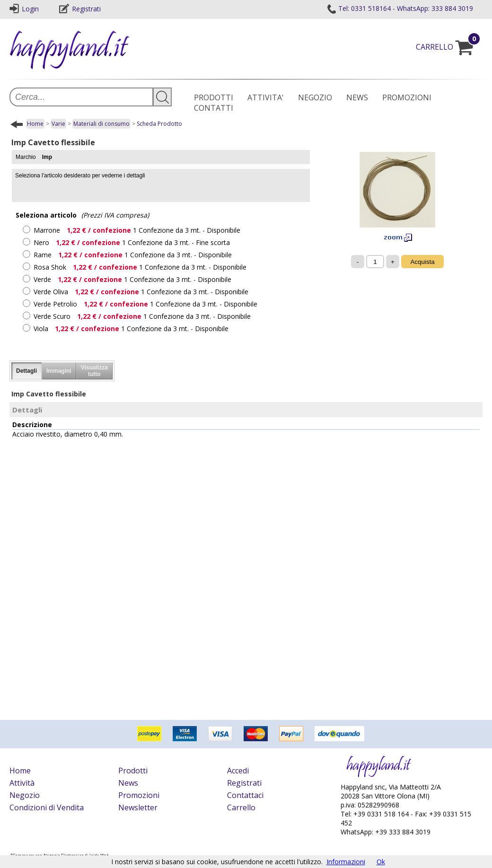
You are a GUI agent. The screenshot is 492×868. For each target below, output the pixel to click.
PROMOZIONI (407, 97)
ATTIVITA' (266, 97)
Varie (58, 124)
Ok (381, 862)
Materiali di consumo (101, 124)
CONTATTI (214, 108)
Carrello (241, 807)
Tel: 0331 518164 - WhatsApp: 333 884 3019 (400, 8)
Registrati (80, 9)
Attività (22, 783)
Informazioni (346, 862)
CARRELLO (449, 47)
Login (24, 9)
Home (35, 124)
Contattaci (245, 795)
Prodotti (133, 771)
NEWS (357, 97)
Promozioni (139, 795)
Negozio (25, 795)
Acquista (422, 262)
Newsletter (138, 807)
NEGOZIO (315, 97)
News (128, 783)
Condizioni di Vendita (47, 807)
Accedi (238, 771)
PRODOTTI (214, 97)
